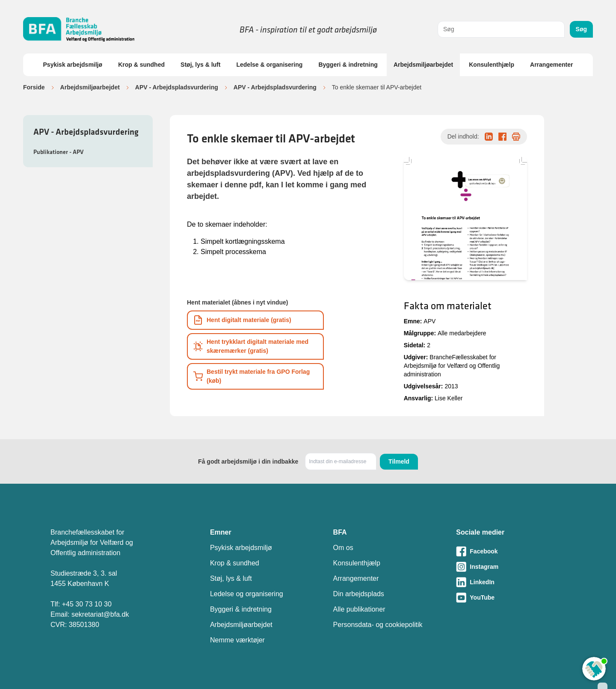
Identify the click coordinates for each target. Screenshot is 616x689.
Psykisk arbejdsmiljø (73, 65)
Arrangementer (551, 65)
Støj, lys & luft (200, 65)
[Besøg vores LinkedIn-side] (511, 582)
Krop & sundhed (141, 65)
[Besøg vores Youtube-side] (511, 597)
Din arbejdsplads (359, 594)
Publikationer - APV (58, 152)
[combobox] (501, 29)
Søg (581, 29)
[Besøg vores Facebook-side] (511, 551)
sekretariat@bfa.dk (100, 614)
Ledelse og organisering (247, 594)
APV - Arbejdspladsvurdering (177, 87)
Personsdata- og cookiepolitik (378, 625)
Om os (343, 548)
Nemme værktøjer (237, 640)
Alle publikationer (359, 609)
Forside (34, 87)
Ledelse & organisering (269, 65)
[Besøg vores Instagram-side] (511, 567)
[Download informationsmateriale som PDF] (255, 320)
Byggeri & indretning (348, 65)
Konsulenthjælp (492, 65)
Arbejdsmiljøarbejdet (423, 65)
